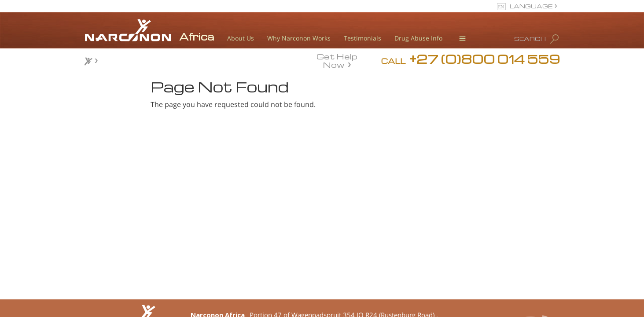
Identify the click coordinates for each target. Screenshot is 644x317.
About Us (241, 38)
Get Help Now (337, 60)
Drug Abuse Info (418, 38)
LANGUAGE (531, 6)
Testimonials (362, 38)
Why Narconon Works (299, 38)
